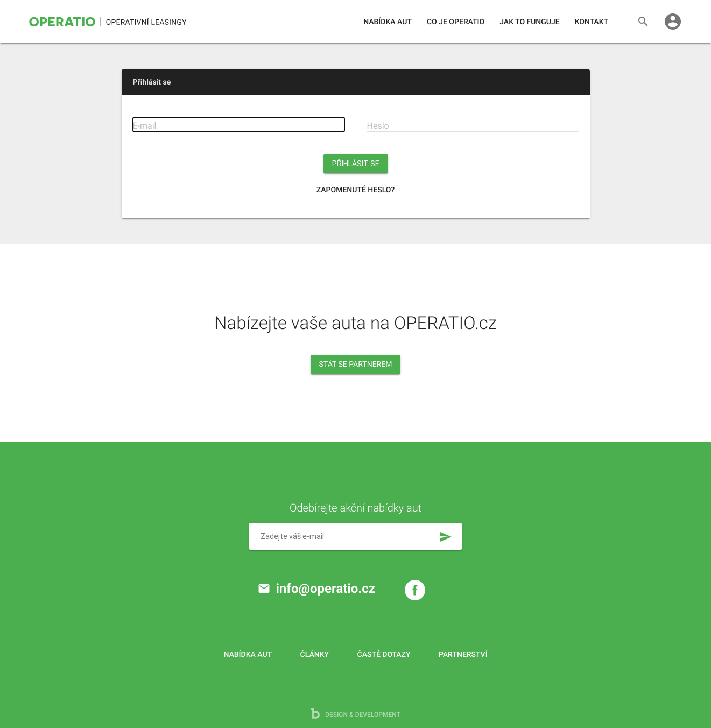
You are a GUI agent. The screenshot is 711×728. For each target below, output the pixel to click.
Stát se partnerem (356, 365)
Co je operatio (456, 22)
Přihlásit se (356, 164)
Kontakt (592, 22)
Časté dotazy (384, 655)
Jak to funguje (529, 22)
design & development (355, 713)
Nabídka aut (388, 22)
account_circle (673, 22)
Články (315, 655)
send (446, 537)
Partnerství (463, 655)
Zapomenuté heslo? (356, 190)
